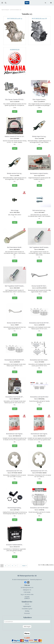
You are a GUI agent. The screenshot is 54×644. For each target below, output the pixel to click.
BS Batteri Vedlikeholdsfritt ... (15, 545)
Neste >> (25, 566)
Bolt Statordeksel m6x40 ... (15, 247)
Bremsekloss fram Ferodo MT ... (15, 397)
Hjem (3, 10)
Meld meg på (27, 626)
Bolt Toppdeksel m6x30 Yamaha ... (15, 286)
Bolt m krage (15, 210)
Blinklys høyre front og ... (39, 136)
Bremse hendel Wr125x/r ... (39, 286)
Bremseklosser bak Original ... (15, 434)
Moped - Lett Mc (10, 10)
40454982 (27, 597)
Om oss (27, 604)
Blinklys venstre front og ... (15, 173)
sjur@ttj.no (27, 598)
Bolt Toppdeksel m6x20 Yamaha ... (39, 247)
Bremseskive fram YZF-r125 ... (39, 471)
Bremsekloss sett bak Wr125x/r (39, 397)
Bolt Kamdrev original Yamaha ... (39, 173)
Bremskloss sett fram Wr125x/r (39, 508)
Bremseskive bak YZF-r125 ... (15, 471)
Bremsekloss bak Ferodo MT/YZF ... (39, 323)
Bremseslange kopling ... (15, 508)
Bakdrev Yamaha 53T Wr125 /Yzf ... (15, 136)
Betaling (27, 611)
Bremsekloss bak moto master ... (39, 360)
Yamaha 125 (18, 10)
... (19, 566)
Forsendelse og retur (27, 609)
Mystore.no (39, 580)
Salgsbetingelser (27, 606)
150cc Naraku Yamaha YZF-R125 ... (15, 100)
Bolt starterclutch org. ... (39, 210)
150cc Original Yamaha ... (39, 100)
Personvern (27, 613)
